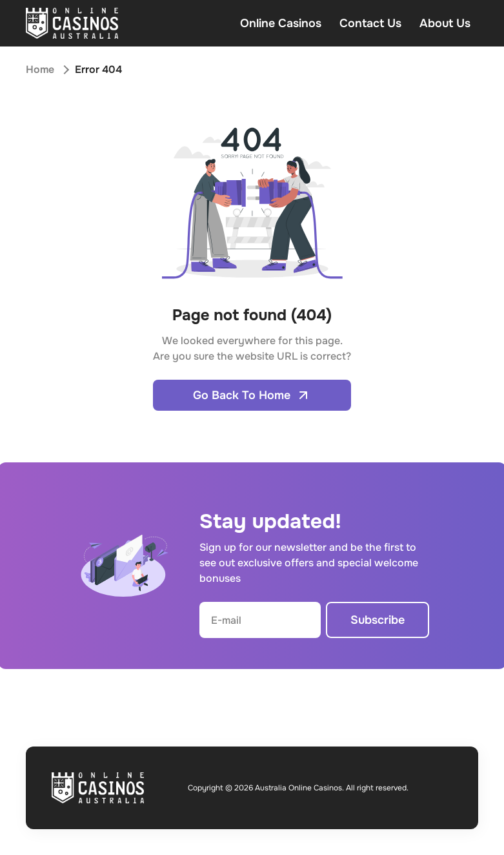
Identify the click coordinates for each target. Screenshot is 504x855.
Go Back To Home (252, 395)
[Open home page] (72, 23)
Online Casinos (281, 23)
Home (40, 69)
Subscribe (378, 620)
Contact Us (370, 23)
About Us (445, 23)
